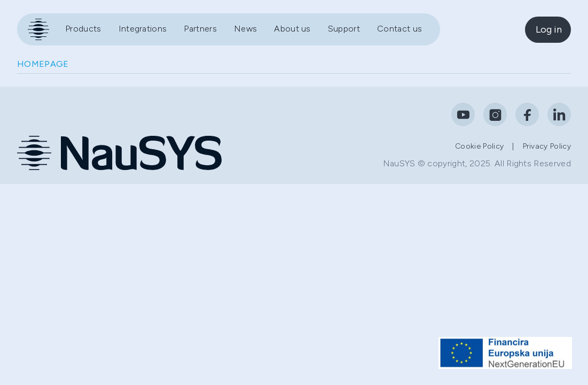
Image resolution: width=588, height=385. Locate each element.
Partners (200, 29)
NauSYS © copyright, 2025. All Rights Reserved (477, 163)
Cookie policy (479, 146)
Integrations (143, 29)
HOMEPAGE (43, 64)
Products (83, 29)
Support (344, 29)
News (245, 29)
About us (292, 29)
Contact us (399, 29)
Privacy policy (547, 146)
